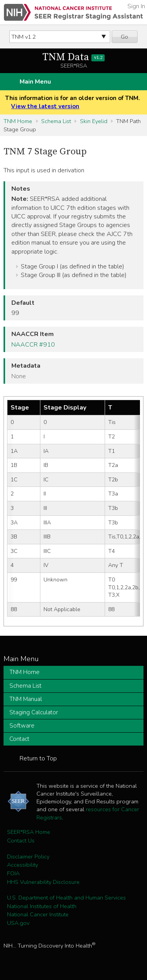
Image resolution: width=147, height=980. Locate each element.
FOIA (13, 873)
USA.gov (18, 923)
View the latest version (45, 106)
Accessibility (23, 865)
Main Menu (35, 82)
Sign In (136, 6)
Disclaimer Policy (28, 857)
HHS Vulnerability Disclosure (43, 882)
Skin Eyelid (94, 121)
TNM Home (18, 121)
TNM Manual (26, 699)
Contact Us (21, 841)
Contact (19, 739)
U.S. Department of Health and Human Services (66, 898)
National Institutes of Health (42, 906)
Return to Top (38, 758)
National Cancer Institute (38, 914)
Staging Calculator (34, 712)
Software (22, 726)
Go (124, 37)
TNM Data (73, 57)
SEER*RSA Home (29, 832)
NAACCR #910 (33, 345)
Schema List (56, 121)
